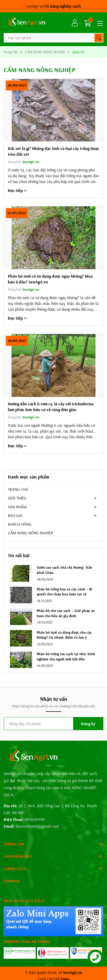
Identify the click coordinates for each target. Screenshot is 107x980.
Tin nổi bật (19, 555)
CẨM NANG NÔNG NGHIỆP (30, 533)
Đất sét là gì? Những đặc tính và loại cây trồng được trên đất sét (53, 151)
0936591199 (35, 819)
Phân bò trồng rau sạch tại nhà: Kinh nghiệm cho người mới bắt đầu (66, 656)
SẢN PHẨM (17, 507)
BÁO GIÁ (15, 515)
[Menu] (99, 23)
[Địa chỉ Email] (53, 724)
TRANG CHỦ (18, 489)
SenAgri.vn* (53, 6)
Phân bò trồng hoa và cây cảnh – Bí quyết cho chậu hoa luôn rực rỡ (65, 592)
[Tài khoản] (75, 23)
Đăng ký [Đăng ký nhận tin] (88, 724)
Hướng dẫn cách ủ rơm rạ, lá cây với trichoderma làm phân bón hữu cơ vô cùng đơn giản (51, 407)
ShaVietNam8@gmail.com (37, 826)
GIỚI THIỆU (17, 498)
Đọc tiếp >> (17, 190)
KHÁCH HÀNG (20, 524)
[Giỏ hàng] (88, 23)
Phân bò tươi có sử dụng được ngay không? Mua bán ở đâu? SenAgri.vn (50, 279)
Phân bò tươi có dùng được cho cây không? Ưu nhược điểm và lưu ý (64, 635)
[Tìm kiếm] (99, 38)
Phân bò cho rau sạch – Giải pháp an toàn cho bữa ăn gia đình (66, 613)
